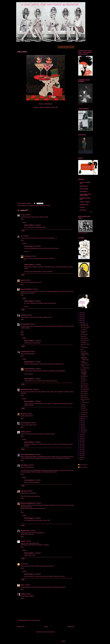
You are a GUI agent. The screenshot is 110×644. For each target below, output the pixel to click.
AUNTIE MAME (84, 392)
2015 (81, 444)
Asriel (22, 585)
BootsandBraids (83, 192)
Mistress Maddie (29, 225)
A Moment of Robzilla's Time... (85, 183)
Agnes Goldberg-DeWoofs (28, 454)
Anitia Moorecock (84, 465)
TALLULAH (83, 378)
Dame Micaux (24, 465)
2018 (81, 438)
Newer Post (21, 626)
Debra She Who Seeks (27, 389)
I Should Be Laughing (85, 202)
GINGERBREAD (84, 376)
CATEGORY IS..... (84, 380)
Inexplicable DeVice (30, 369)
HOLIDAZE (83, 406)
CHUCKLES (83, 382)
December (83, 324)
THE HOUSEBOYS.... (85, 347)
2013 (81, 448)
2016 (81, 442)
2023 (81, 318)
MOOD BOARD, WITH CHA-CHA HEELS (85, 354)
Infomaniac (82, 207)
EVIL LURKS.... (84, 351)
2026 (81, 313)
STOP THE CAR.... (85, 393)
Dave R (23, 280)
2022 (81, 320)
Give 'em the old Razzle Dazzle (85, 199)
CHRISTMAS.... (84, 336)
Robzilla (23, 432)
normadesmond (25, 352)
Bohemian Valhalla (84, 189)
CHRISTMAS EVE (84, 338)
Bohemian (23, 414)
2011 (81, 452)
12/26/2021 (38, 225)
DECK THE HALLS (85, 388)
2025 (81, 315)
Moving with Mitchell (26, 289)
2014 (81, 446)
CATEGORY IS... (84, 342)
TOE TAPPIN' (84, 329)
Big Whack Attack (84, 186)
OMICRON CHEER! (85, 344)
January (83, 432)
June (82, 422)
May (82, 424)
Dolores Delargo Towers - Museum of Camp (86, 195)
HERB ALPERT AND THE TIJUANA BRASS (85, 359)
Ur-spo (23, 215)
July (82, 420)
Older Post (71, 626)
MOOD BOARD (84, 335)
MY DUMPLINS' (84, 410)
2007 (81, 459)
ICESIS (82, 349)
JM (21, 564)
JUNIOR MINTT (84, 395)
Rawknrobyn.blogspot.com (28, 503)
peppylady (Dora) (25, 531)
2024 (81, 316)
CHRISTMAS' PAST (85, 340)
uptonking (23, 315)
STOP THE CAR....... (85, 384)
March (82, 428)
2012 (81, 450)
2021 (81, 322)
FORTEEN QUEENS (85, 328)
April (82, 426)
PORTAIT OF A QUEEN (84, 332)
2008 (81, 457)
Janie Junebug (25, 324)
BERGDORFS (84, 370)
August (83, 418)
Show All (91, 212)
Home (46, 626)
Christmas (32, 206)
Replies (24, 222)
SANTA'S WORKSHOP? (84, 362)
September (84, 416)
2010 (81, 454)
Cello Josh (24, 491)
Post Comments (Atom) (49, 632)
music (37, 206)
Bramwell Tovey (25, 206)
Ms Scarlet (27, 256)
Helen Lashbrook (25, 423)
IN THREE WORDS (85, 368)
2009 (81, 455)
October (83, 414)
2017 (81, 440)
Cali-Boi (23, 594)
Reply (22, 219)
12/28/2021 (38, 265)
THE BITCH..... (84, 408)
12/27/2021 (33, 256)
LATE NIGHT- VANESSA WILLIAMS (84, 373)
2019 (81, 436)
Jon (22, 236)
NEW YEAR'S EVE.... (85, 326)
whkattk (23, 541)
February (83, 430)
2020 (81, 434)
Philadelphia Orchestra (45, 206)
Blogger (64, 641)
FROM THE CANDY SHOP (85, 365)
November (83, 413)
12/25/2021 (28, 215)
